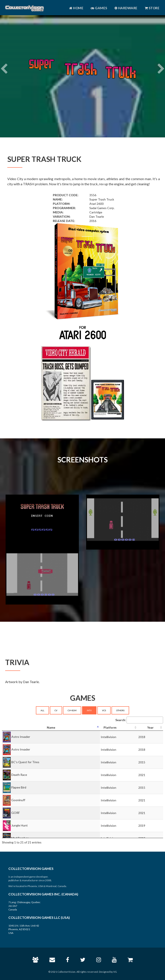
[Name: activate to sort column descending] (51, 728)
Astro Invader (21, 736)
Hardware (126, 8)
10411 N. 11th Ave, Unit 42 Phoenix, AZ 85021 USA (24, 929)
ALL (42, 710)
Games (99, 8)
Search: (139, 720)
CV (56, 710)
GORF (16, 812)
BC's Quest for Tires (25, 762)
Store (152, 8)
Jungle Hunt (20, 825)
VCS (104, 710)
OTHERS (120, 710)
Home (76, 8)
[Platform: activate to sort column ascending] (119, 728)
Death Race (19, 774)
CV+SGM (72, 710)
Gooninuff (18, 800)
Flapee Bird (19, 787)
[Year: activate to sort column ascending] (150, 728)
